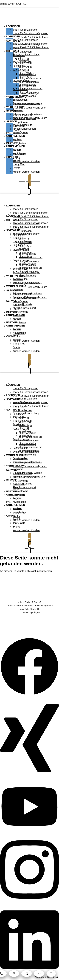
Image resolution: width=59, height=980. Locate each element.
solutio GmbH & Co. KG (13, 4)
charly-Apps (25, 77)
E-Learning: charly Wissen (27, 114)
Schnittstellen (20, 100)
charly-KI (24, 70)
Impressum (29, 627)
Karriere (17, 150)
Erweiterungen (21, 81)
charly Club (19, 164)
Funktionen (19, 66)
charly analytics (27, 85)
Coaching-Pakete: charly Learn (30, 108)
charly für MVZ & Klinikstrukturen (31, 37)
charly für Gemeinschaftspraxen (30, 33)
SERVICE (11, 111)
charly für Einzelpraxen (25, 30)
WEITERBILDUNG (16, 107)
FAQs (16, 140)
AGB (30, 618)
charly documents (29, 92)
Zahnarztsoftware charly (26, 54)
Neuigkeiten (19, 143)
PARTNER (12, 133)
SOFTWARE (13, 51)
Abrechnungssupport (24, 129)
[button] (29, 19)
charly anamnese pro (31, 88)
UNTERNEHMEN (16, 146)
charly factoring (27, 96)
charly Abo (18, 58)
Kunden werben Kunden (26, 161)
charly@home (20, 122)
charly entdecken (22, 52)
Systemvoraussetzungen (26, 103)
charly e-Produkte (22, 125)
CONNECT (12, 157)
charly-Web (25, 73)
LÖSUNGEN (13, 26)
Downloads (19, 136)
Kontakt (17, 161)
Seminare (18, 110)
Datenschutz (30, 622)
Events (16, 168)
